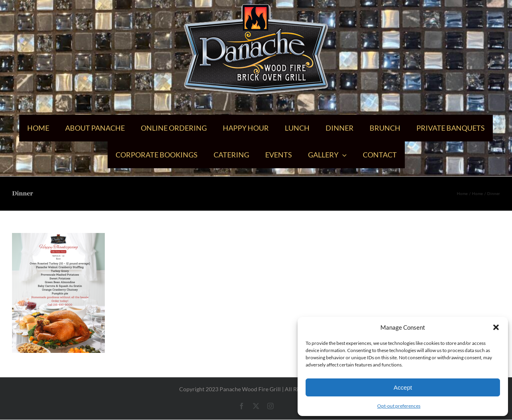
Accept (403, 387)
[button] (496, 327)
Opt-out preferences (399, 406)
